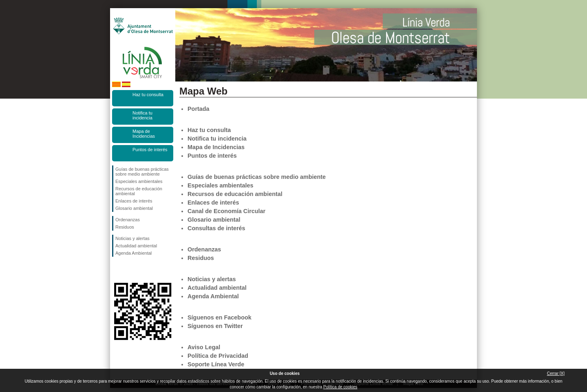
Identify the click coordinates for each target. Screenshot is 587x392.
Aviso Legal (204, 347)
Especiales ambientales (139, 181)
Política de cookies (340, 387)
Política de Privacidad (218, 356)
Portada (199, 109)
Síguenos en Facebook (117, 270)
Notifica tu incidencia (142, 115)
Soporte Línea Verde (216, 364)
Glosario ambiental (134, 208)
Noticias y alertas (132, 238)
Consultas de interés (216, 228)
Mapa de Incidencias (144, 134)
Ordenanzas (128, 220)
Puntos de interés (150, 150)
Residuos (125, 227)
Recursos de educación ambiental (139, 191)
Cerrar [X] (556, 373)
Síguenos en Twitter (130, 270)
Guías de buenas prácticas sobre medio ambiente (142, 172)
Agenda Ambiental (134, 253)
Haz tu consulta (148, 95)
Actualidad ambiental (136, 246)
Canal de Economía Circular (226, 211)
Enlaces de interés (134, 201)
